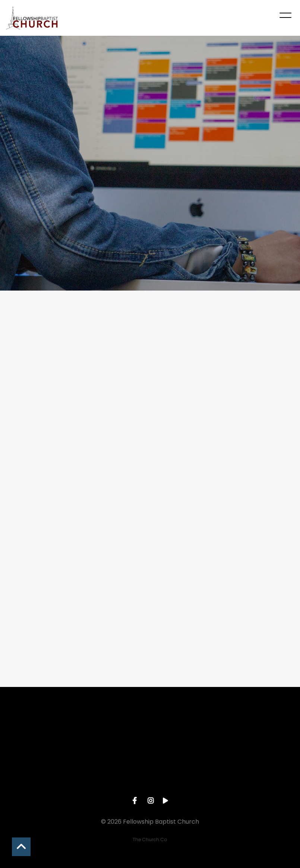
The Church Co (150, 840)
